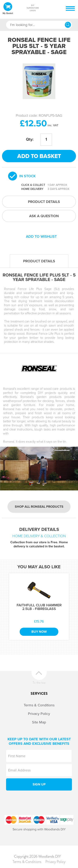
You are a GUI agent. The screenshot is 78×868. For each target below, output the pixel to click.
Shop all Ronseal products (39, 507)
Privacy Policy (39, 714)
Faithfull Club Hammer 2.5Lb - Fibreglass (39, 607)
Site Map (39, 722)
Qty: (30, 139)
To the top (39, 682)
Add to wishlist (41, 236)
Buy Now (39, 632)
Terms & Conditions (39, 705)
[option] (39, 81)
